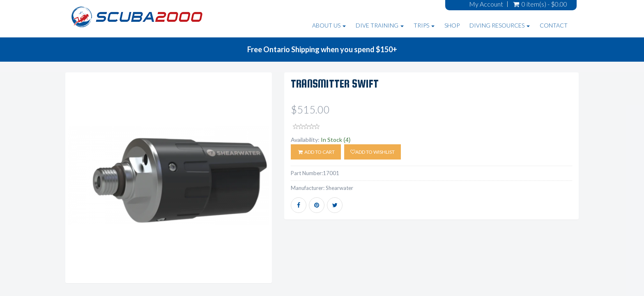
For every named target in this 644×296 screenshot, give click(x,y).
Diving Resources (500, 25)
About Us (329, 25)
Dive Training (380, 25)
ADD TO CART (316, 152)
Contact (554, 25)
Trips (424, 25)
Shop (452, 25)
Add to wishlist (373, 152)
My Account (486, 4)
